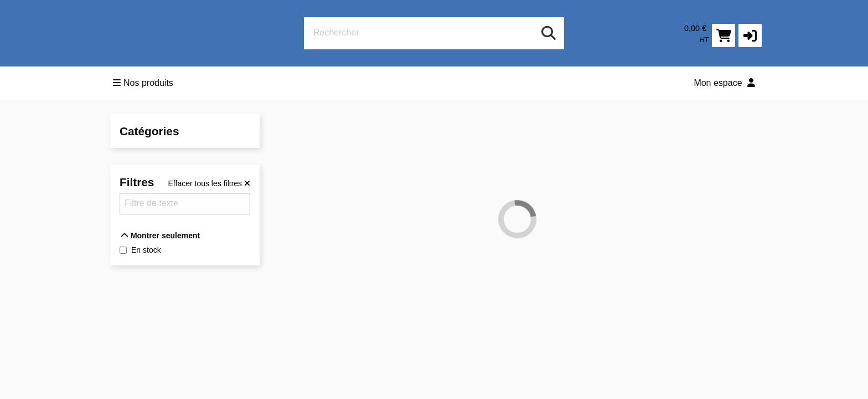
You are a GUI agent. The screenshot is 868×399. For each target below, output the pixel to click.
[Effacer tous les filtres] (209, 183)
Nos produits (143, 83)
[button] (750, 35)
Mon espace (724, 83)
